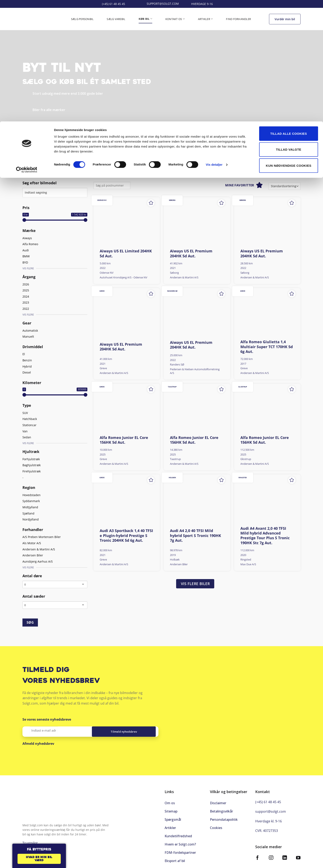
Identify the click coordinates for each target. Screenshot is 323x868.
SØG (30, 622)
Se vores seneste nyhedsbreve (47, 719)
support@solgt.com (271, 807)
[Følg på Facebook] (257, 854)
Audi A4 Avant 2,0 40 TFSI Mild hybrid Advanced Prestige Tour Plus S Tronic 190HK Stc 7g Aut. (265, 536)
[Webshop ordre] (285, 186)
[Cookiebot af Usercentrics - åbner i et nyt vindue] (27, 48)
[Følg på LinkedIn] (285, 854)
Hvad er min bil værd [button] (39, 859)
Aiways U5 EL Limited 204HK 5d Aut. (126, 253)
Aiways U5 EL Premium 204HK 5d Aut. (191, 253)
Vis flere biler (195, 584)
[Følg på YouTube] (298, 854)
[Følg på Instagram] (271, 854)
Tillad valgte (288, 28)
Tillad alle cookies (289, 12)
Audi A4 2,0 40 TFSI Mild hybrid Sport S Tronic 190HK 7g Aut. (195, 536)
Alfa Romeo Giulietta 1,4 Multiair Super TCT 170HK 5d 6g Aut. (267, 347)
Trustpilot (30, 157)
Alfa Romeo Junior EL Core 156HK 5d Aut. (124, 440)
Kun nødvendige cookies (289, 44)
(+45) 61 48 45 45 (268, 798)
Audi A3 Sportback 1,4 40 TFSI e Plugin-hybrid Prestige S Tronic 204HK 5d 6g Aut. (126, 536)
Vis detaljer (214, 43)
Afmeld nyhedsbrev (38, 744)
